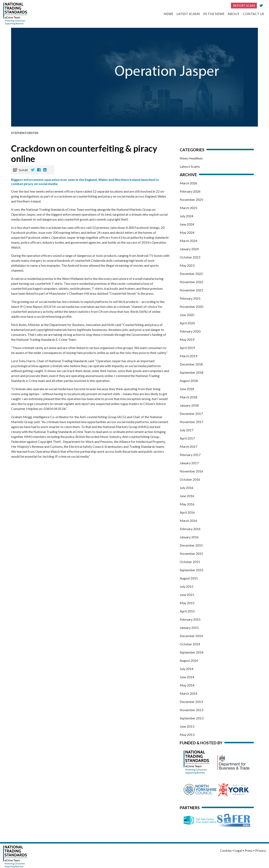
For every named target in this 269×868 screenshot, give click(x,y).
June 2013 (187, 726)
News (168, 14)
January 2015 (189, 628)
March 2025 (188, 208)
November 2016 (191, 471)
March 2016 (188, 521)
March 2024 (188, 241)
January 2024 (189, 249)
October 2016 (190, 479)
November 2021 (191, 290)
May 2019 (187, 339)
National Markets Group (134, 209)
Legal (238, 850)
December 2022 (191, 274)
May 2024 (187, 232)
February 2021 (190, 298)
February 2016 (190, 529)
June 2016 (187, 496)
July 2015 (187, 586)
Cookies (226, 850)
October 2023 (190, 257)
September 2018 (192, 372)
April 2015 (187, 611)
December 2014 (191, 636)
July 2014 (187, 669)
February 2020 (190, 331)
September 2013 (192, 718)
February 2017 (190, 455)
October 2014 (190, 644)
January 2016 (189, 537)
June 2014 (187, 677)
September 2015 (192, 570)
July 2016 (187, 488)
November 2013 (191, 710)
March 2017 (188, 446)
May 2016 (187, 504)
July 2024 (187, 216)
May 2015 (187, 603)
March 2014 (188, 693)
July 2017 (187, 430)
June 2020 (187, 315)
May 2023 (187, 265)
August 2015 (189, 578)
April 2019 (187, 348)
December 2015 (191, 545)
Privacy (261, 850)
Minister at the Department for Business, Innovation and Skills (72, 325)
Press (249, 850)
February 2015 (190, 619)
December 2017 (191, 414)
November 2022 (191, 282)
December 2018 (191, 364)
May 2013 (187, 735)
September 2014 (192, 652)
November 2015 (191, 553)
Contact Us (253, 14)
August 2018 (189, 381)
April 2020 (187, 323)
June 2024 (187, 224)
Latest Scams (188, 14)
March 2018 (188, 397)
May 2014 (187, 685)
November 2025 (191, 200)
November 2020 (191, 307)
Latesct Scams (190, 166)
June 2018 (187, 389)
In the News (214, 14)
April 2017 (187, 438)
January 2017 (189, 463)
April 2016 (187, 512)
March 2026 (188, 183)
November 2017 (191, 422)
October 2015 (190, 562)
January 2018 (189, 405)
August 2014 (189, 660)
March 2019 (188, 356)
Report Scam (244, 6)
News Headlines (191, 158)
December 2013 (191, 702)
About (234, 14)
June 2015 (187, 595)
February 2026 (190, 191)
